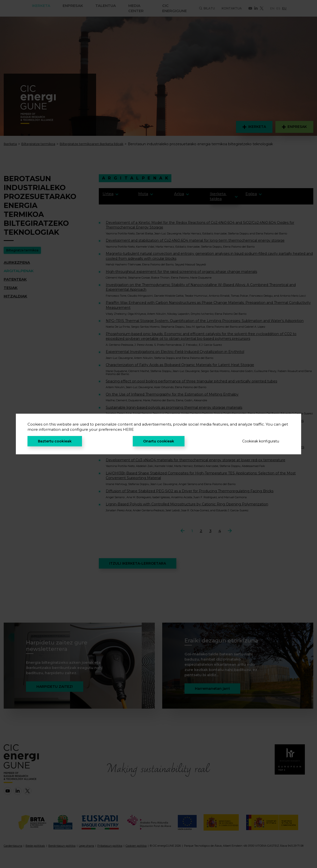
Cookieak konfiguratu (261, 441)
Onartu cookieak (159, 441)
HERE (128, 429)
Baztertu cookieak (55, 441)
